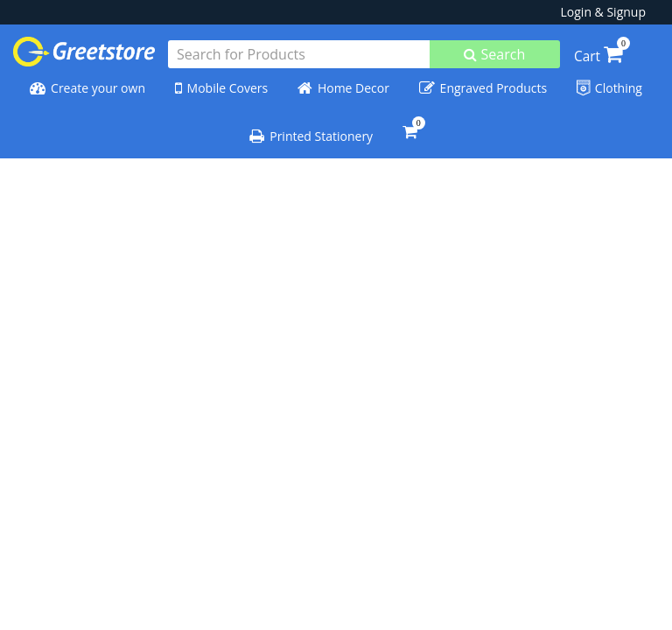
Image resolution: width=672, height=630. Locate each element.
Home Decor (343, 88)
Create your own (87, 88)
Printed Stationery (311, 136)
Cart (598, 56)
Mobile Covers (222, 88)
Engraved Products (483, 88)
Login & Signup (603, 12)
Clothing (609, 88)
